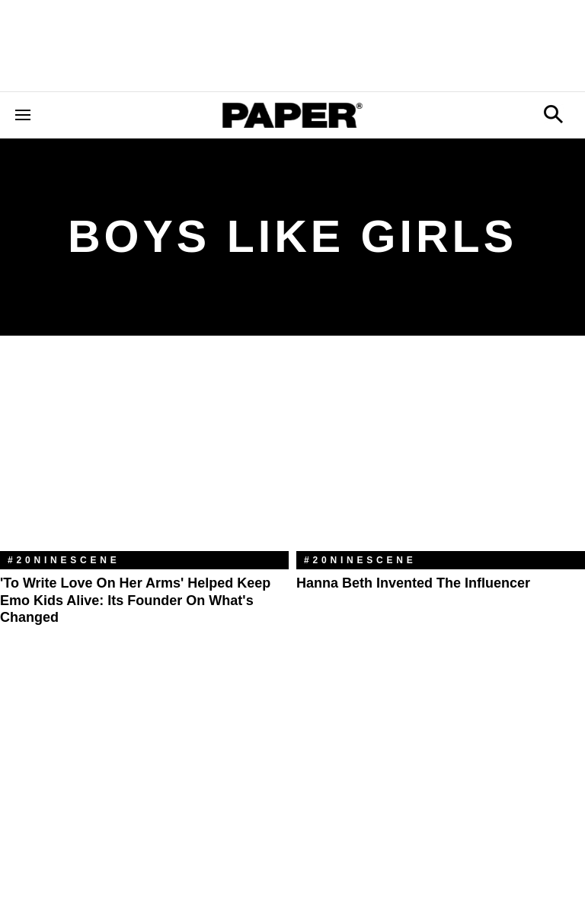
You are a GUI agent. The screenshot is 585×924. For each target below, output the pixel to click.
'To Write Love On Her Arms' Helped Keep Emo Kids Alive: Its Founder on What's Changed (135, 600)
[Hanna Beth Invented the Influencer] (441, 455)
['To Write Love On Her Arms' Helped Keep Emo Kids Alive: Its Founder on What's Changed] (144, 455)
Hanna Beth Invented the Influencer (413, 583)
